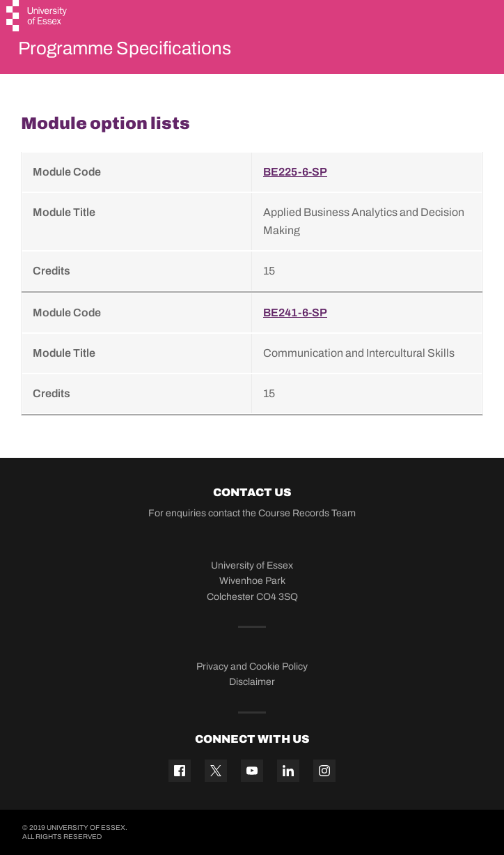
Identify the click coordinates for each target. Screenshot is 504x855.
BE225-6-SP (295, 172)
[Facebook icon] (180, 771)
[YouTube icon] (252, 771)
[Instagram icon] (324, 771)
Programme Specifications (125, 48)
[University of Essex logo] (37, 17)
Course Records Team (307, 513)
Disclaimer (252, 682)
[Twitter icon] (216, 771)
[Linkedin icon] (288, 771)
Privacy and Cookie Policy (252, 667)
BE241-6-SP (295, 313)
